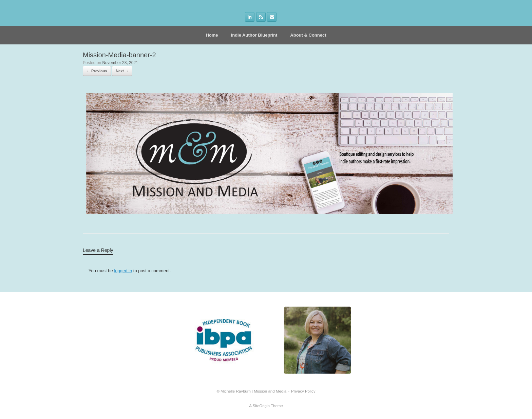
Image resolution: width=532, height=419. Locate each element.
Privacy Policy (303, 391)
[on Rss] (261, 17)
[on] (283, 17)
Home (212, 35)
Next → (122, 71)
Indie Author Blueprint (254, 35)
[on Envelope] (272, 17)
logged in (123, 271)
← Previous (97, 71)
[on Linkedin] (250, 17)
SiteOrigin (261, 406)
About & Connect (308, 35)
